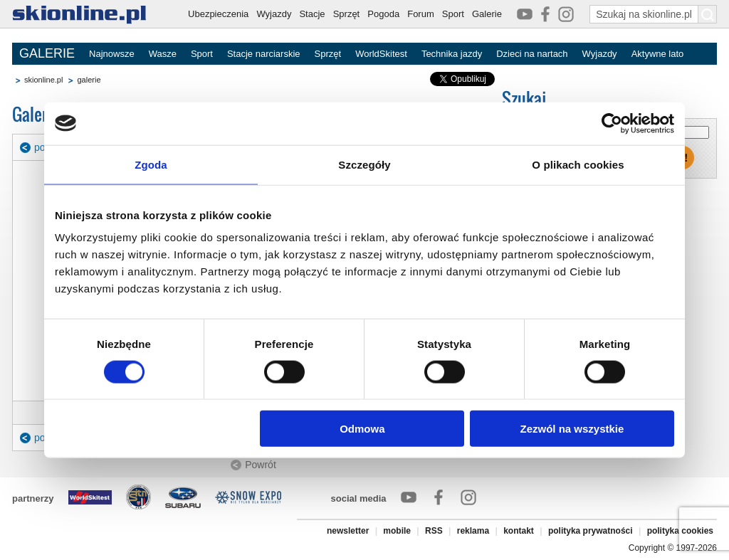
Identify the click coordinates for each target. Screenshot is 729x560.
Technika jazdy (452, 54)
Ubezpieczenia (218, 14)
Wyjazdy (274, 14)
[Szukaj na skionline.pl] (708, 14)
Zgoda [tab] (151, 164)
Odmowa (362, 429)
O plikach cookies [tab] (578, 164)
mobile (397, 531)
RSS (434, 531)
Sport (453, 14)
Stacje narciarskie (264, 54)
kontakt (519, 531)
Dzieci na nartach (532, 54)
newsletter (348, 531)
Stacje (312, 14)
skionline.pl (43, 80)
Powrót (261, 465)
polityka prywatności (591, 531)
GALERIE (47, 53)
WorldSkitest (381, 54)
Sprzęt (347, 14)
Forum (421, 14)
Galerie (487, 14)
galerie (89, 80)
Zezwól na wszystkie (572, 429)
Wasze (163, 54)
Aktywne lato (658, 54)
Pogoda (383, 14)
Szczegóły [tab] (364, 164)
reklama (473, 531)
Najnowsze (112, 54)
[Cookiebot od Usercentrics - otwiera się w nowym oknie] (612, 123)
